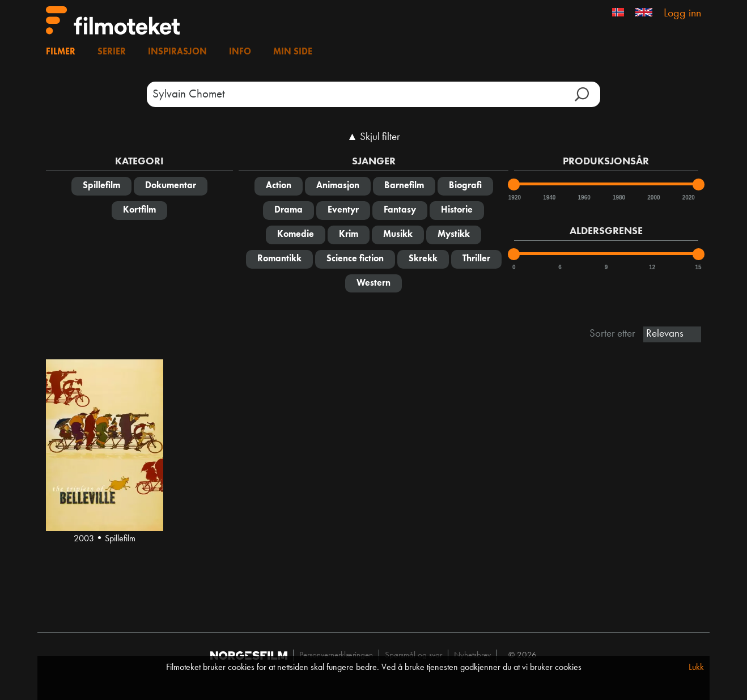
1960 (584, 198)
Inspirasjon (177, 52)
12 (652, 267)
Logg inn (682, 14)
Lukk (696, 668)
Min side (293, 52)
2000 (653, 198)
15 (699, 267)
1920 (514, 198)
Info (240, 52)
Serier (112, 52)
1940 (549, 198)
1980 (618, 198)
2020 (688, 198)
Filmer (61, 52)
